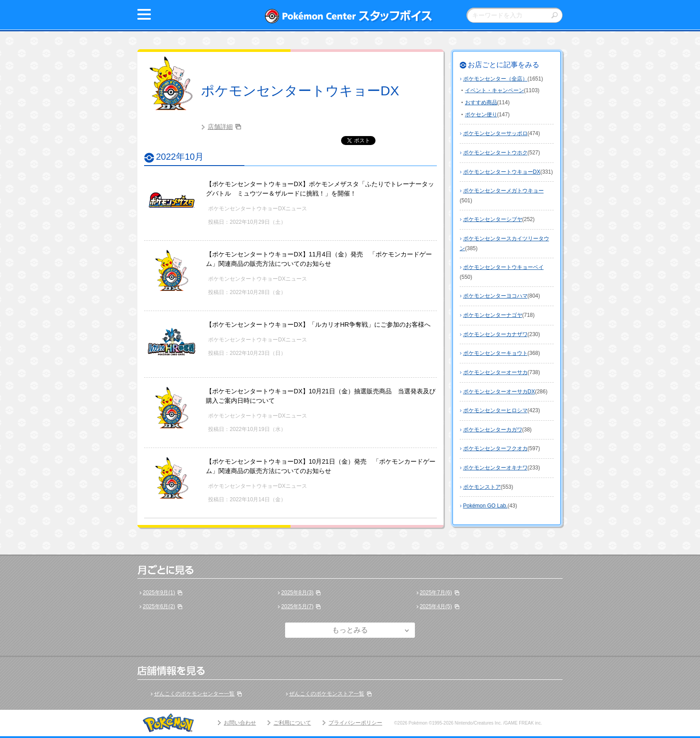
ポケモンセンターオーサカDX (499, 392)
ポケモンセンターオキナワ (495, 468)
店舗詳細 (220, 127)
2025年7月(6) (436, 593)
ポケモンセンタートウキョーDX (300, 91)
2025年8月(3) (297, 593)
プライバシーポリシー (355, 723)
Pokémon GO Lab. (485, 506)
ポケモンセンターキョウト (495, 353)
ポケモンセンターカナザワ (495, 334)
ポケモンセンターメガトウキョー (504, 191)
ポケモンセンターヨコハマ (495, 296)
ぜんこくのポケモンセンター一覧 (194, 694)
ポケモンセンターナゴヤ (493, 315)
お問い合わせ (240, 723)
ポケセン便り (481, 115)
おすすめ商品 (481, 102)
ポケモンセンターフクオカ (495, 448)
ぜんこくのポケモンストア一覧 (327, 694)
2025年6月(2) (159, 606)
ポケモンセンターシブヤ (493, 219)
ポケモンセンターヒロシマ (495, 410)
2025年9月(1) (159, 593)
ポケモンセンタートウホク (495, 153)
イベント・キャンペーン (495, 90)
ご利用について (292, 723)
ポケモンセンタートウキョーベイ (504, 267)
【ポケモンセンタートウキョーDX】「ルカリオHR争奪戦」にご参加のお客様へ (318, 324)
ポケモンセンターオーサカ (495, 372)
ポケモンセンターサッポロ (495, 133)
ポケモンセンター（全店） (495, 79)
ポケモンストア (482, 487)
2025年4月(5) (436, 606)
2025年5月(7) (297, 606)
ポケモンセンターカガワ (493, 430)
